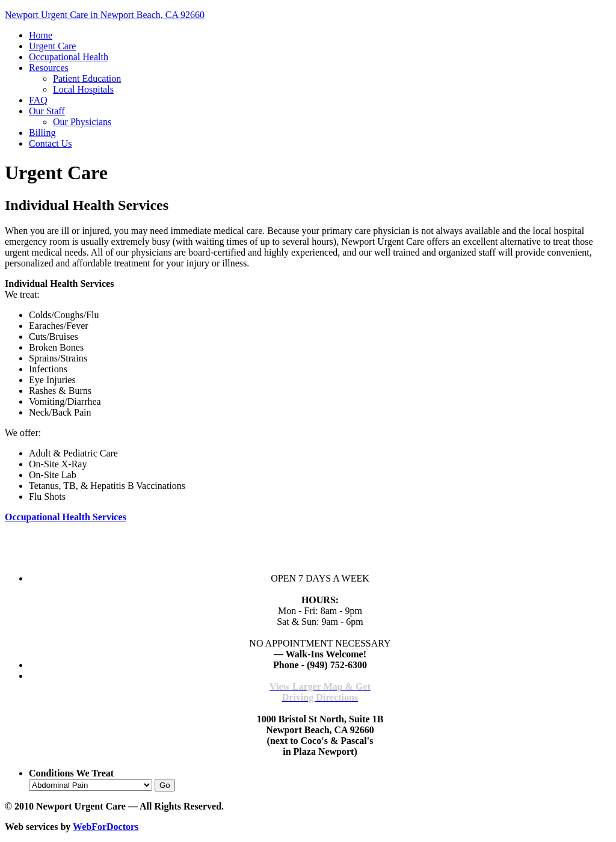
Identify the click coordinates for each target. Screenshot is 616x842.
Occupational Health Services (66, 517)
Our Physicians (82, 122)
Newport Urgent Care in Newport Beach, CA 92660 (105, 15)
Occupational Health (69, 57)
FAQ (38, 100)
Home (41, 35)
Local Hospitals (83, 89)
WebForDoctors (106, 827)
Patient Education (87, 78)
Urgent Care (52, 46)
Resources (49, 68)
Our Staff (47, 111)
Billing (42, 133)
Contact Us (51, 143)
